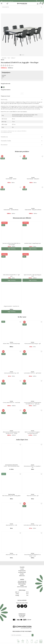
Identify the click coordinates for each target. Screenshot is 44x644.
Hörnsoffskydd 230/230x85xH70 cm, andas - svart (33, 555)
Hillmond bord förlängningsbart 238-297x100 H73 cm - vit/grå (11, 433)
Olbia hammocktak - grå (33, 496)
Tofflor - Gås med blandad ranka (11, 466)
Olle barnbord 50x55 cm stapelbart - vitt (33, 467)
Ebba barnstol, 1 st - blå (11, 525)
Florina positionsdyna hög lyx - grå (33, 344)
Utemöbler (4, 58)
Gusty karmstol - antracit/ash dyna (11, 210)
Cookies (22, 569)
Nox (13, 127)
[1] (22, 35)
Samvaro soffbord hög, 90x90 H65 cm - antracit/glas (11, 244)
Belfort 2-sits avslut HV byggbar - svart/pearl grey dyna (33, 433)
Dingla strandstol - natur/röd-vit (11, 306)
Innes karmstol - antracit (11, 179)
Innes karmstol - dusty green (33, 179)
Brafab (2, 60)
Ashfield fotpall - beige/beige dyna (33, 243)
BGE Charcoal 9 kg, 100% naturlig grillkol (11, 496)
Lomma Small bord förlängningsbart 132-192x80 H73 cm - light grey (33, 403)
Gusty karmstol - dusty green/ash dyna (33, 210)
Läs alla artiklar (22, 615)
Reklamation (22, 576)
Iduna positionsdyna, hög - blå (11, 373)
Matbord (13, 58)
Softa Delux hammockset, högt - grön (33, 525)
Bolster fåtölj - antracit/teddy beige (11, 344)
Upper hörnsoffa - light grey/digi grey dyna (33, 275)
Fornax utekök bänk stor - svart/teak (11, 403)
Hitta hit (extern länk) (22, 587)
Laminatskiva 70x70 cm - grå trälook (33, 373)
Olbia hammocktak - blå (11, 555)
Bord (9, 58)
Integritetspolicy (22, 571)
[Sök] (22, 7)
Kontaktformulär (22, 572)
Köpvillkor (22, 574)
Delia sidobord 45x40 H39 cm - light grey (11, 275)
